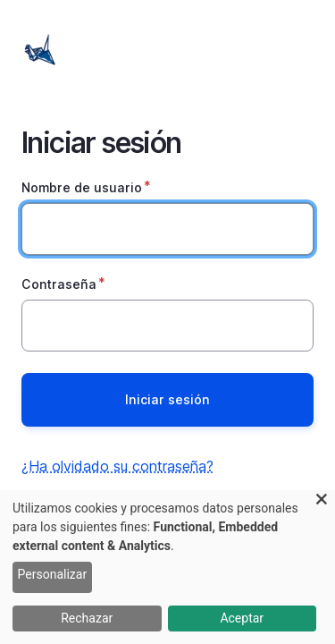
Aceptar (242, 618)
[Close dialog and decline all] (322, 501)
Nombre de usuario (82, 187)
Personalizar (53, 574)
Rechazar (87, 618)
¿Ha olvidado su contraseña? (117, 466)
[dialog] (167, 567)
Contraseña (59, 284)
